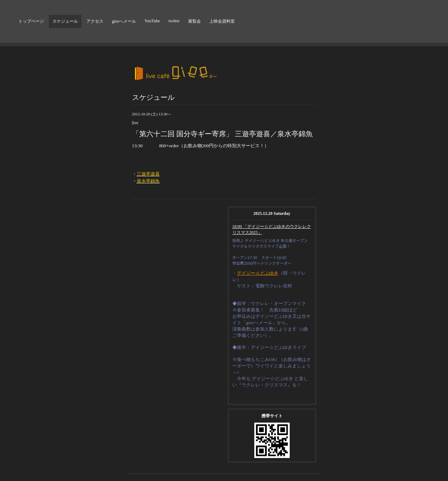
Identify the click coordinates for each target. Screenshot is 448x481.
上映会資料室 (222, 21)
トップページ (31, 21)
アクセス (95, 21)
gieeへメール (124, 21)
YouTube (152, 21)
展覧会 (194, 21)
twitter (174, 21)
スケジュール (65, 21)
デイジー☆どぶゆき (258, 273)
